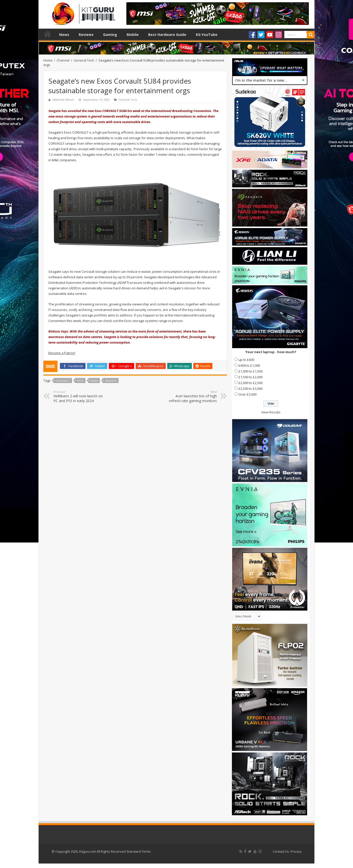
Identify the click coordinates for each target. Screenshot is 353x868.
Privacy (296, 851)
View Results (271, 412)
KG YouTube (207, 35)
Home (48, 34)
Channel (63, 60)
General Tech (84, 60)
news (94, 381)
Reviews (86, 35)
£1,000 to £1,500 (250, 371)
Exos (80, 381)
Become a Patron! (62, 353)
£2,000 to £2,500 (250, 383)
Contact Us (281, 851)
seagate (111, 381)
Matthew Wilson (63, 100)
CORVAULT (63, 381)
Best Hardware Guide (167, 35)
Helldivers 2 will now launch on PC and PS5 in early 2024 (79, 396)
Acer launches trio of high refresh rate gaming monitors (191, 396)
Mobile (133, 35)
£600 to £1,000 (249, 365)
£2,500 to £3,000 (250, 389)
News (64, 35)
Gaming (110, 35)
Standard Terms (139, 851)
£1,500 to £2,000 (250, 377)
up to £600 (246, 360)
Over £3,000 (247, 394)
